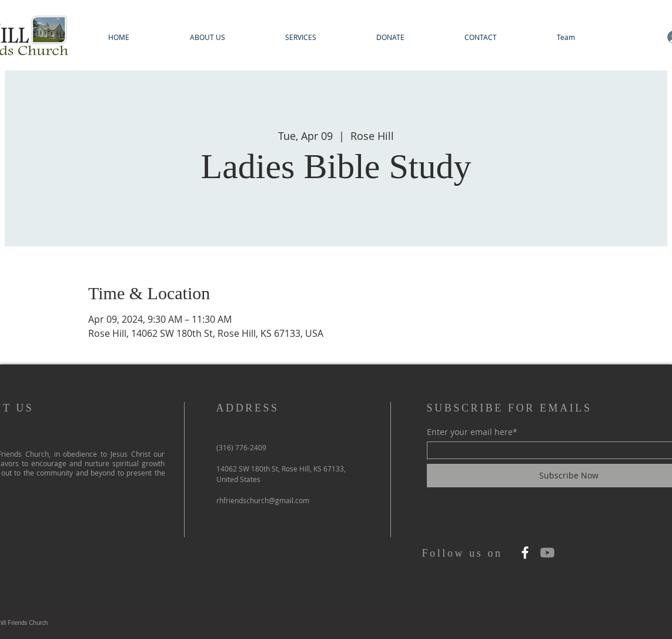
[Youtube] (547, 553)
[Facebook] (525, 553)
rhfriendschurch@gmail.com (263, 500)
